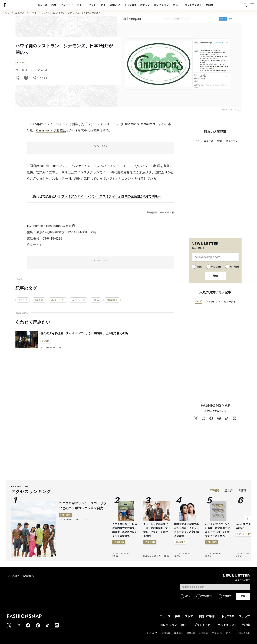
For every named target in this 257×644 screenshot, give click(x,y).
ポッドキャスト (193, 5)
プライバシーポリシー (223, 633)
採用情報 (166, 633)
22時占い (115, 5)
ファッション (213, 302)
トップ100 (130, 5)
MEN (199, 267)
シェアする (40, 78)
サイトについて (150, 633)
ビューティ (67, 5)
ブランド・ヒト (97, 5)
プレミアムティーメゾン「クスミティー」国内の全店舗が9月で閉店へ (111, 196)
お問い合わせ (244, 633)
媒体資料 (178, 633)
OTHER (234, 267)
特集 (54, 5)
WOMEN (216, 267)
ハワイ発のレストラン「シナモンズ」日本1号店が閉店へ (72, 13)
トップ (6, 13)
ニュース (42, 5)
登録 (215, 276)
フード (33, 13)
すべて (196, 141)
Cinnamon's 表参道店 (51, 130)
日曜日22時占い (207, 616)
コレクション (161, 5)
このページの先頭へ (21, 576)
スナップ (145, 5)
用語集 (210, 5)
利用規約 (204, 633)
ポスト (177, 5)
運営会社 (191, 633)
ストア (81, 5)
